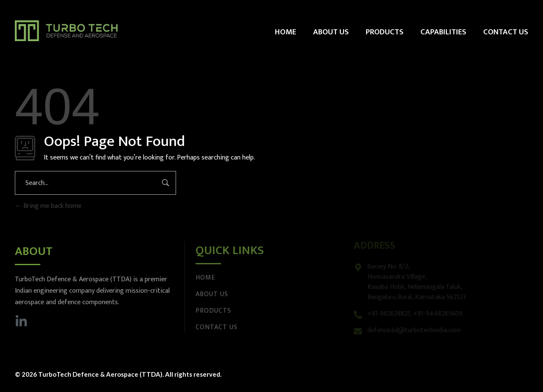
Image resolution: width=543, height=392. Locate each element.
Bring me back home (48, 206)
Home (205, 278)
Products (213, 311)
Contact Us (217, 327)
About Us (212, 294)
